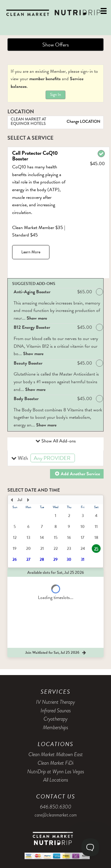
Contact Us (56, 796)
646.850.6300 (56, 807)
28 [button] (42, 559)
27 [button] (28, 559)
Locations (55, 744)
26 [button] (15, 559)
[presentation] (55, 531)
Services (55, 692)
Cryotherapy (55, 719)
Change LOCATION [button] (83, 121)
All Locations (56, 780)
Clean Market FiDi (55, 763)
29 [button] (55, 559)
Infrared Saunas (56, 711)
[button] (55, 458)
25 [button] (96, 549)
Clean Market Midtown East (56, 754)
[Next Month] (28, 500)
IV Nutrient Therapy (55, 702)
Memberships (55, 727)
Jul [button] (20, 500)
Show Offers (55, 45)
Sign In (55, 95)
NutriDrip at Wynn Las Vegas (56, 772)
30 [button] (69, 559)
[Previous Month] (12, 500)
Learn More (31, 252)
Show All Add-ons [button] (58, 441)
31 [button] (83, 559)
